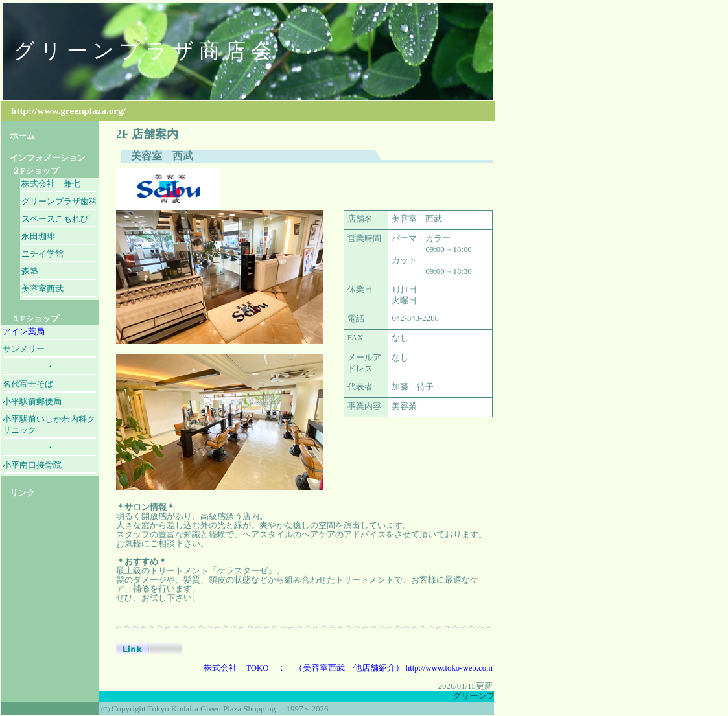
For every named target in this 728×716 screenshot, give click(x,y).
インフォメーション (43, 158)
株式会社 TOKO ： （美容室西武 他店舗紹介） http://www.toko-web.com (348, 668)
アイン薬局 (24, 332)
